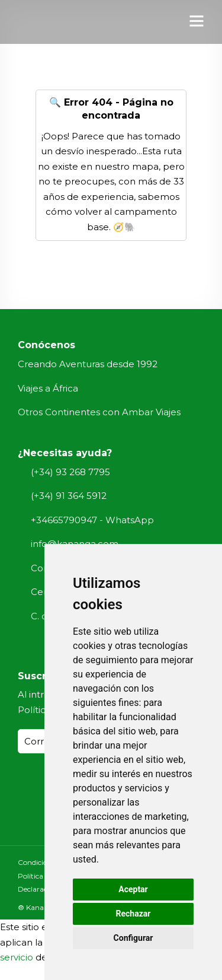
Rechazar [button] (133, 914)
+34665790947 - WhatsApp (92, 520)
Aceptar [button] (133, 889)
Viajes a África (48, 388)
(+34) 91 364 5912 (69, 496)
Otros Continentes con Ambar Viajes (99, 412)
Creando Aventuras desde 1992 (88, 364)
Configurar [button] (133, 938)
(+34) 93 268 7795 (70, 472)
